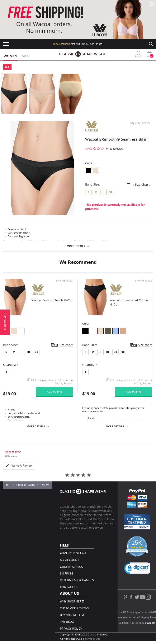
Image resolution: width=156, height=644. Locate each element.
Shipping (67, 573)
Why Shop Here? (72, 601)
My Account (70, 560)
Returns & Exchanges (77, 580)
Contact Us (69, 587)
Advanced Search (74, 553)
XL (29, 352)
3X (123, 352)
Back (7, 67)
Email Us (150, 623)
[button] (138, 569)
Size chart (142, 184)
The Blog (67, 622)
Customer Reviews (74, 608)
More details (76, 246)
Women (11, 56)
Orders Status (71, 567)
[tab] (19, 466)
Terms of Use (93, 639)
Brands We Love (72, 615)
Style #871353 (64, 281)
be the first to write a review (27, 485)
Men (26, 56)
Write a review (115, 149)
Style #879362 (143, 281)
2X (36, 352)
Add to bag (55, 392)
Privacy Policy (71, 628)
